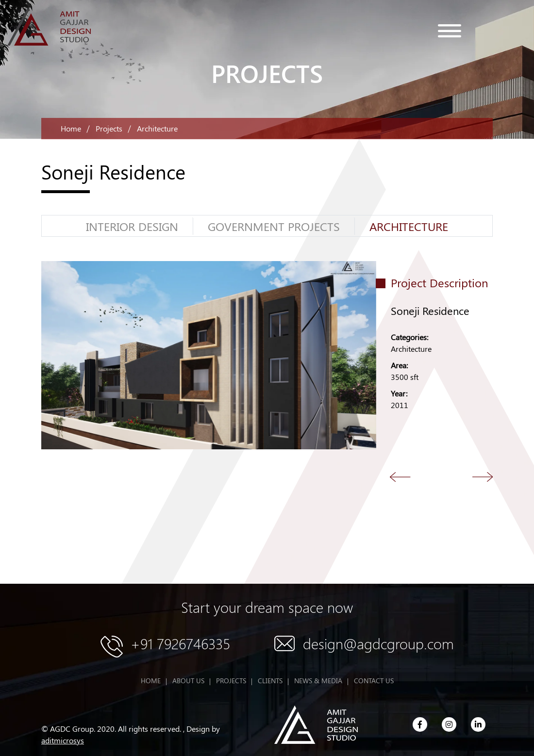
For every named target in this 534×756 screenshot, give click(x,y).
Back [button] (400, 477)
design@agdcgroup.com (378, 643)
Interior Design (132, 226)
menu (450, 31)
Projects (109, 128)
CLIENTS (270, 681)
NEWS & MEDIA (318, 681)
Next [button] (483, 477)
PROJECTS (231, 681)
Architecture (409, 226)
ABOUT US (188, 681)
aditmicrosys (63, 740)
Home (71, 128)
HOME (151, 681)
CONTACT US (374, 681)
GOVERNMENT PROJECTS (274, 226)
